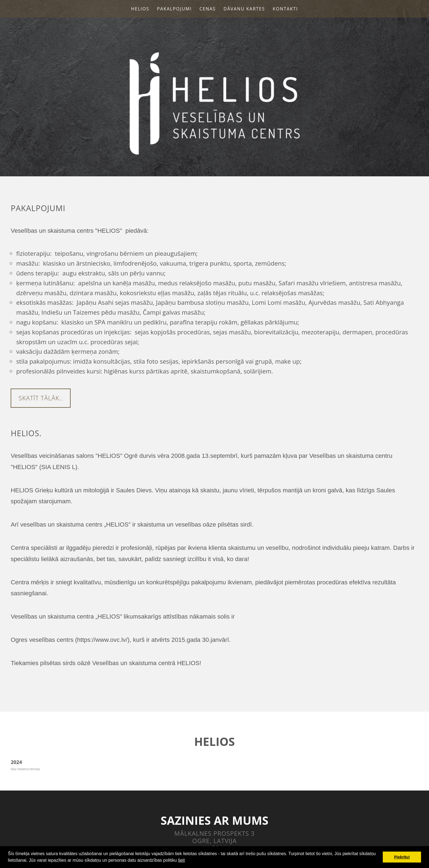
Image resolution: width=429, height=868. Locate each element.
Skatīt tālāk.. (41, 398)
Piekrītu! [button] (402, 857)
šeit (181, 860)
